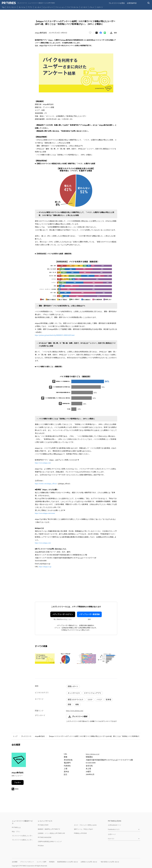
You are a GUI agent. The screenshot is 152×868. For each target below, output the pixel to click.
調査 (70, 704)
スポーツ (100, 7)
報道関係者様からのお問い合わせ (68, 862)
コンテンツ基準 (41, 862)
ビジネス (84, 7)
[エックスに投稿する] (97, 33)
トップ (15, 736)
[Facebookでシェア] (101, 33)
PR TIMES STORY (43, 825)
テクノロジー (12, 7)
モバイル (22, 7)
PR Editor (41, 846)
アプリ (30, 7)
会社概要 (15, 862)
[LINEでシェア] (105, 33)
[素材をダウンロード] (111, 33)
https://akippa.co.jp (45, 567)
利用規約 (52, 862)
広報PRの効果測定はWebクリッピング (50, 841)
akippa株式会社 (40, 736)
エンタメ (38, 7)
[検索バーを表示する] (149, 3)
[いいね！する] (90, 33)
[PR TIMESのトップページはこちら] (28, 3)
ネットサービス (74, 693)
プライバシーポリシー (27, 862)
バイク (99, 700)
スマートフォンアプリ (93, 693)
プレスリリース (26, 736)
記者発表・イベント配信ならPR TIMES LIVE (51, 833)
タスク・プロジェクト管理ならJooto (85, 825)
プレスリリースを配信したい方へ (22, 840)
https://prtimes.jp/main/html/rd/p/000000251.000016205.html (55, 335)
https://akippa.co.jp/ (93, 754)
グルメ (92, 7)
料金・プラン (16, 832)
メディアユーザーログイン (63, 614)
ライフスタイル (73, 7)
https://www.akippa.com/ (43, 463)
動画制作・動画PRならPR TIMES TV (49, 829)
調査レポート (73, 686)
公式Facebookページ (115, 825)
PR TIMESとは (16, 827)
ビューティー (48, 7)
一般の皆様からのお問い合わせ (110, 862)
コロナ (90, 700)
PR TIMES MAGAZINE (45, 837)
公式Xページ (112, 834)
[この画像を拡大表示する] (45, 659)
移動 (77, 704)
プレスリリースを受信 (117, 3)
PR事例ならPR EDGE (80, 833)
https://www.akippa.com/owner (45, 513)
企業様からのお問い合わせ (89, 862)
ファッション (60, 7)
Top (3, 7)
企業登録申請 (132, 3)
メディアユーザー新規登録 (89, 614)
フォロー (18, 782)
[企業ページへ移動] (19, 761)
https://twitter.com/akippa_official (46, 484)
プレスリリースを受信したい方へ (22, 836)
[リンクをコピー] (115, 33)
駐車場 (109, 700)
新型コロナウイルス (76, 700)
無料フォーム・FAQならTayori (83, 829)
